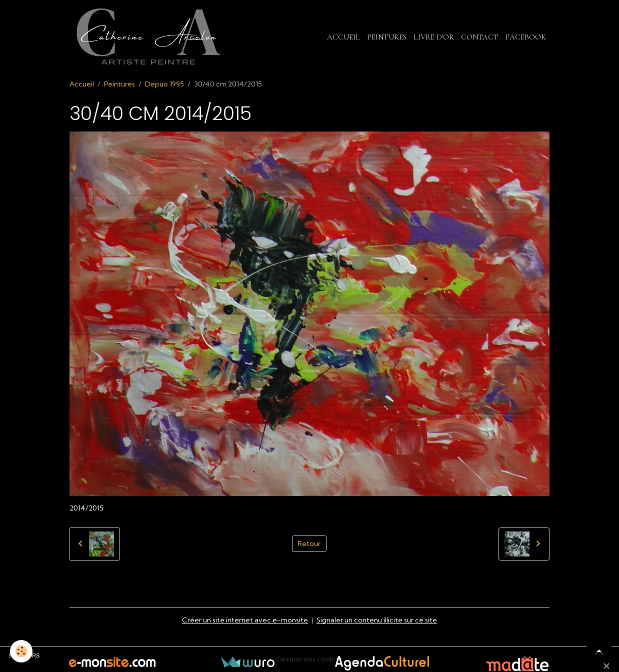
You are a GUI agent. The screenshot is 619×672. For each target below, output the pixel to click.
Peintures (387, 37)
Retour (309, 543)
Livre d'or (434, 37)
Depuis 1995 (164, 84)
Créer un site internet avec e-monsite (245, 620)
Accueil (343, 37)
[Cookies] (21, 651)
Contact (480, 37)
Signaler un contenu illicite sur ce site (377, 620)
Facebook (526, 37)
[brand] (150, 37)
